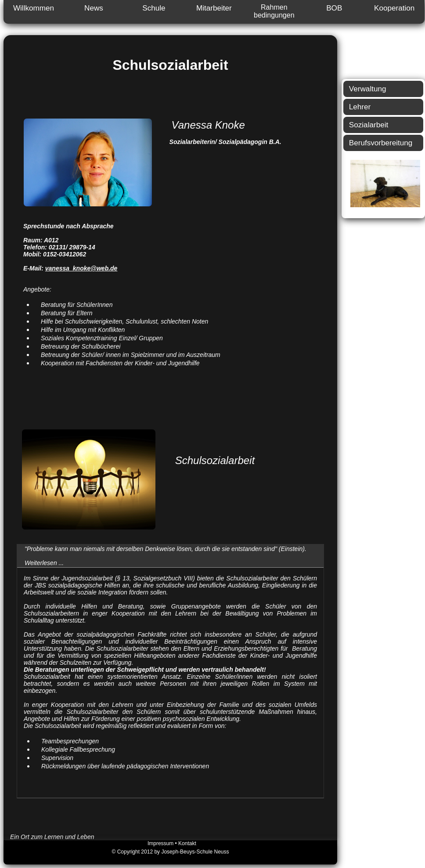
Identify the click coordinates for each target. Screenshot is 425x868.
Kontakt (187, 843)
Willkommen (34, 8)
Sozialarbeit (369, 125)
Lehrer (360, 107)
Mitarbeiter (214, 8)
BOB (334, 8)
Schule (154, 8)
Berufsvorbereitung (381, 143)
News (94, 8)
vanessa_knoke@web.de (81, 268)
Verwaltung (368, 89)
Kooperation (394, 8)
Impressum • (163, 843)
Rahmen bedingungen (274, 11)
